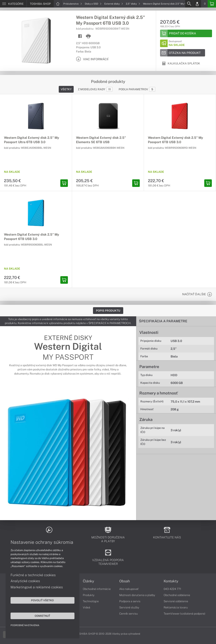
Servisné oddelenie (176, 601)
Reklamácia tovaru (176, 607)
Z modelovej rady (95, 89)
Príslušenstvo (73, 4)
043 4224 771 (172, 589)
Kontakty (171, 581)
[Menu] (13, 4)
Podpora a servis (130, 601)
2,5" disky (133, 4)
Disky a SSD (93, 4)
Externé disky (114, 4)
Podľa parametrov (137, 89)
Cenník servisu (129, 614)
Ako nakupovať (129, 589)
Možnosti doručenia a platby (137, 595)
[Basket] (212, 4)
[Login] (197, 4)
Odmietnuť (38, 615)
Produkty (89, 595)
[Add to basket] (186, 33)
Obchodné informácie (97, 589)
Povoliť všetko (38, 600)
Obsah (125, 581)
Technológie (91, 601)
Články (88, 581)
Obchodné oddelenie (177, 595)
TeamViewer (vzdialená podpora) (184, 614)
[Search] (189, 4)
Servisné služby (129, 607)
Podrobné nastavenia (25, 625)
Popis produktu (108, 311)
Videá (86, 607)
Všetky (66, 89)
